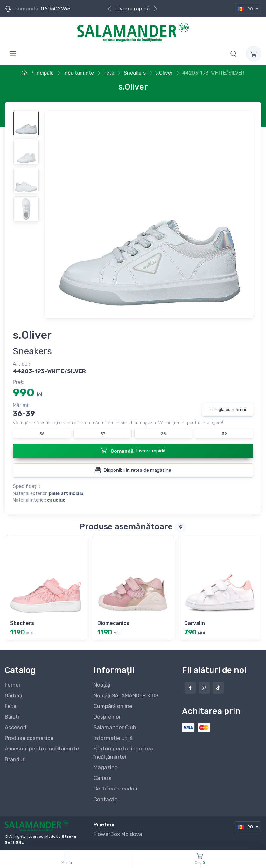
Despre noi (107, 717)
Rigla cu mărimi (227, 410)
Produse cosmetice (29, 738)
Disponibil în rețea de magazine (133, 470)
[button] (234, 54)
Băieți (12, 717)
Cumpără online (113, 706)
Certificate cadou (115, 789)
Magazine (106, 767)
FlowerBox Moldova (118, 834)
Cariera (103, 778)
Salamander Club (115, 727)
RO (246, 9)
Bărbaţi (14, 695)
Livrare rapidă (133, 9)
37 (103, 434)
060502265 (56, 9)
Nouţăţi (102, 685)
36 (42, 434)
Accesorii (16, 727)
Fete (11, 706)
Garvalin (195, 623)
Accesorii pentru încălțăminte (42, 749)
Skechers (22, 623)
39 (224, 434)
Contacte (106, 799)
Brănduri (15, 759)
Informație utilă (113, 738)
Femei (12, 685)
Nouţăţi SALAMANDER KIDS (126, 695)
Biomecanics (113, 623)
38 (164, 434)
